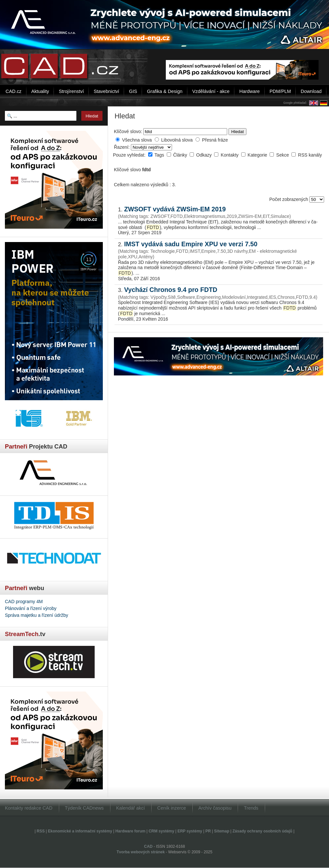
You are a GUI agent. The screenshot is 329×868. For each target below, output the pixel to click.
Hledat (237, 132)
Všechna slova (137, 140)
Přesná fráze (215, 140)
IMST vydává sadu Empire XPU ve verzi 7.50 (191, 244)
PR (208, 831)
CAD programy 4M (24, 602)
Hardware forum (130, 831)
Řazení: (122, 147)
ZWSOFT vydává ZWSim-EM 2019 (175, 209)
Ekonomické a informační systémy (80, 831)
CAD (148, 846)
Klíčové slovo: (128, 131)
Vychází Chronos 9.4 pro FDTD (171, 290)
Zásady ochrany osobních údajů (262, 831)
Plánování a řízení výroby (31, 608)
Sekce (283, 155)
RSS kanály (310, 155)
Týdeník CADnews (84, 808)
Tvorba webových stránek (141, 852)
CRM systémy (161, 831)
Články (181, 155)
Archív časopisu (215, 808)
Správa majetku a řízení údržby (37, 615)
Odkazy (204, 155)
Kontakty (230, 155)
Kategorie (258, 155)
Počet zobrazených (289, 199)
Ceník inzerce (172, 808)
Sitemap (222, 831)
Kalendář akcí (131, 808)
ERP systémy (190, 831)
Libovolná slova (177, 140)
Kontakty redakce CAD (29, 808)
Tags (160, 155)
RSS (41, 831)
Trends (251, 808)
